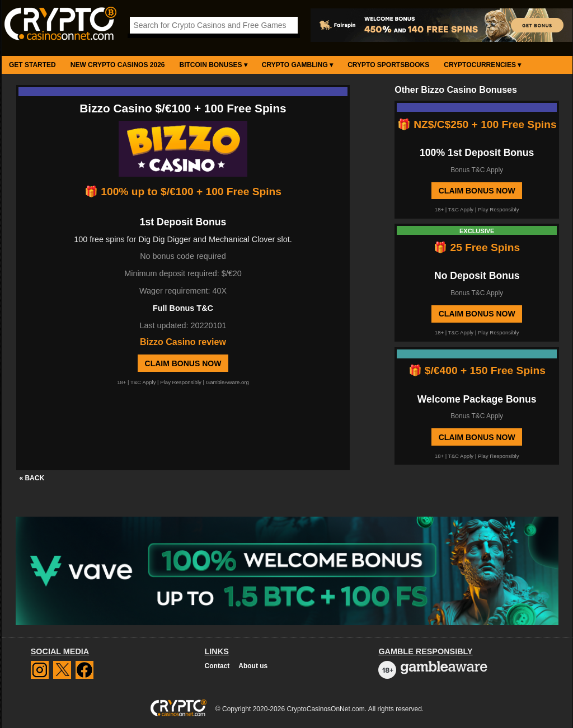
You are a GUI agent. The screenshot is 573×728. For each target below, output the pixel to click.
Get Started (32, 65)
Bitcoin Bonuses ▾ (213, 65)
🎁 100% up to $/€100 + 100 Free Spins (183, 192)
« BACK (32, 478)
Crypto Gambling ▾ (297, 65)
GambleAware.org (227, 382)
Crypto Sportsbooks (388, 65)
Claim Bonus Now (183, 363)
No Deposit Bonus (477, 276)
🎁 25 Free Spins (477, 247)
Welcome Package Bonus (477, 399)
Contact (217, 666)
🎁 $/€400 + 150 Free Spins (477, 370)
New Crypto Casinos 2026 (118, 65)
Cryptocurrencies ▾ (482, 65)
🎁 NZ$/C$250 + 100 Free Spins (477, 124)
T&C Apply (143, 382)
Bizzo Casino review (183, 342)
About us (253, 666)
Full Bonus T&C (183, 308)
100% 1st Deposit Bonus (477, 153)
